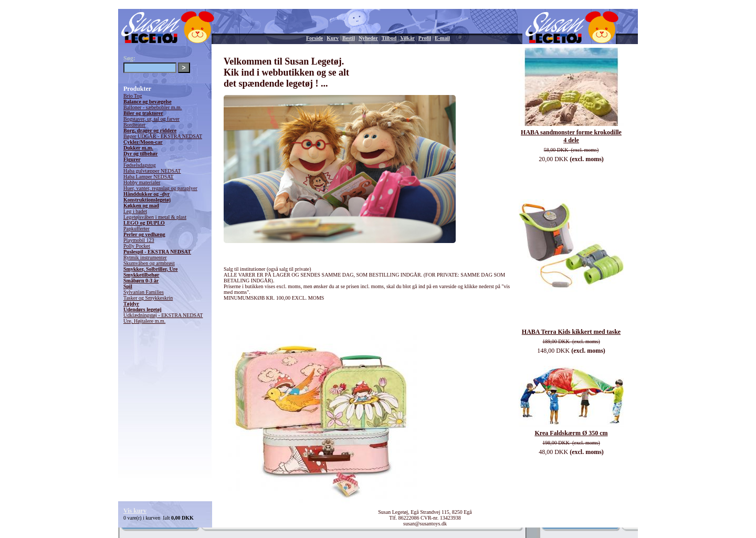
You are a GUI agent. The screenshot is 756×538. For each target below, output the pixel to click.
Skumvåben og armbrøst (149, 263)
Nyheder (368, 38)
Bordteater (134, 125)
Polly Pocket (137, 246)
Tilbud (389, 38)
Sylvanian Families (144, 292)
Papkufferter (136, 229)
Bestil (349, 38)
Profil (425, 38)
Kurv (333, 38)
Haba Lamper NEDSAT (149, 177)
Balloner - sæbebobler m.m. (153, 107)
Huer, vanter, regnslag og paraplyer (160, 188)
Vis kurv (135, 511)
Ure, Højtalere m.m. (144, 321)
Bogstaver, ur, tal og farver (151, 119)
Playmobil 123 (139, 240)
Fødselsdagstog (140, 165)
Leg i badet (135, 211)
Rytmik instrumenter (145, 257)
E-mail (442, 38)
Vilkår (407, 38)
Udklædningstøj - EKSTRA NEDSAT (163, 315)
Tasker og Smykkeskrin (148, 298)
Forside (314, 38)
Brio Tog (133, 96)
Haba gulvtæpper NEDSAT (152, 171)
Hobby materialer (142, 182)
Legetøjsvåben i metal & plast (155, 217)
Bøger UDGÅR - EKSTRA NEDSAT (163, 136)
